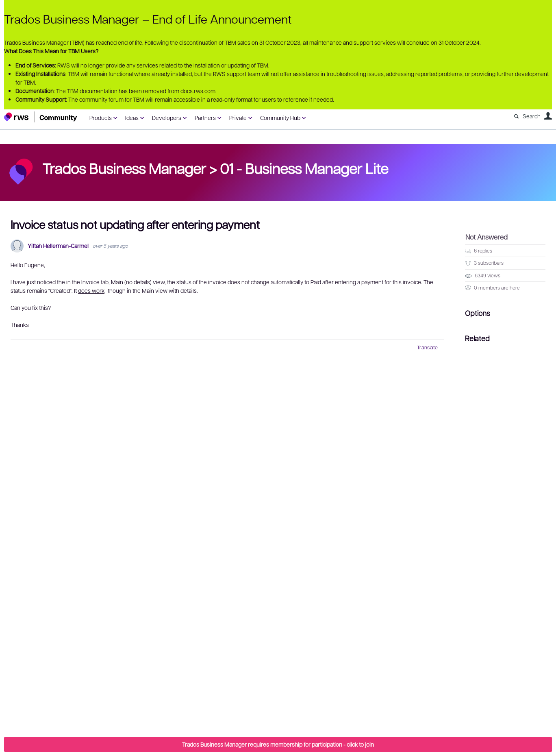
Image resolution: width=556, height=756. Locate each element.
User (548, 116)
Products (101, 118)
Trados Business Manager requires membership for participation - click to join (278, 744)
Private (238, 118)
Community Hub (280, 118)
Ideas (132, 118)
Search (532, 116)
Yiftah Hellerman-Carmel (58, 246)
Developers (167, 118)
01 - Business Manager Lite (304, 168)
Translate (427, 347)
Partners (205, 118)
